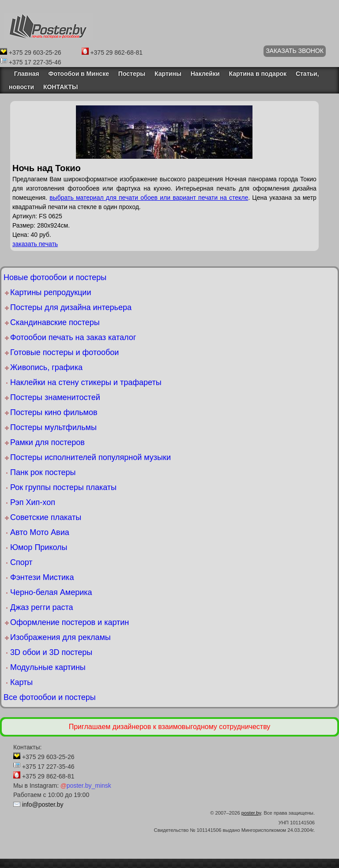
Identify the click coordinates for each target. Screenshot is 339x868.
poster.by (251, 813)
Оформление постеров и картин (70, 622)
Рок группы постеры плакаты (63, 487)
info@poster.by (43, 804)
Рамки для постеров (47, 442)
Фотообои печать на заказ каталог (73, 337)
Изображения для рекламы (60, 637)
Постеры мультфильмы (53, 427)
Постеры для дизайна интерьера (71, 307)
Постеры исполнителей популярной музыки (90, 457)
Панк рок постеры (43, 472)
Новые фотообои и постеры (55, 277)
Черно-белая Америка (51, 592)
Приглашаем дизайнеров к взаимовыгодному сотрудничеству (170, 727)
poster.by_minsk (86, 786)
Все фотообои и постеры (50, 697)
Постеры (132, 74)
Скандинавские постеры (55, 322)
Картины (168, 74)
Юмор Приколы (39, 547)
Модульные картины (48, 667)
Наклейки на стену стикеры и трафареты (86, 382)
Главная (24, 74)
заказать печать (35, 244)
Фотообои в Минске (79, 74)
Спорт (21, 562)
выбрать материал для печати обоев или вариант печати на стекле (149, 198)
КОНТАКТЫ (60, 87)
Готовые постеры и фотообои (64, 352)
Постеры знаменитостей (55, 397)
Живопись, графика (46, 367)
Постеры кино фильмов (54, 412)
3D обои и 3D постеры (51, 652)
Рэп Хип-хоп (33, 502)
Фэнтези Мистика (42, 577)
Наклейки (205, 74)
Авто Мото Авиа (40, 532)
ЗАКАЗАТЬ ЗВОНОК (295, 51)
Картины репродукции (51, 292)
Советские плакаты (46, 517)
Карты (21, 682)
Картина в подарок (258, 74)
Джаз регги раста (42, 607)
